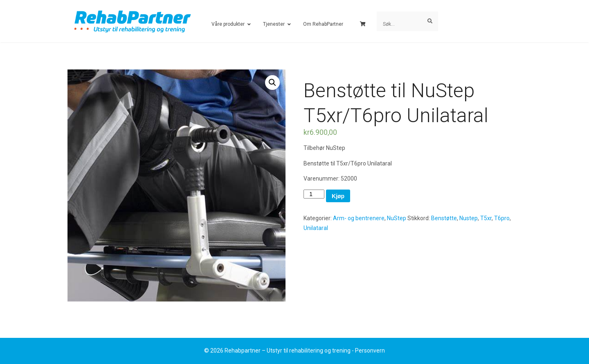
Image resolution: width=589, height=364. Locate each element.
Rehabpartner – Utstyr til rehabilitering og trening (288, 351)
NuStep (397, 218)
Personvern (370, 351)
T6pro (502, 218)
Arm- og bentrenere (359, 218)
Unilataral (316, 228)
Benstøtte (444, 218)
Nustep (469, 218)
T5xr (486, 218)
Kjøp (338, 196)
